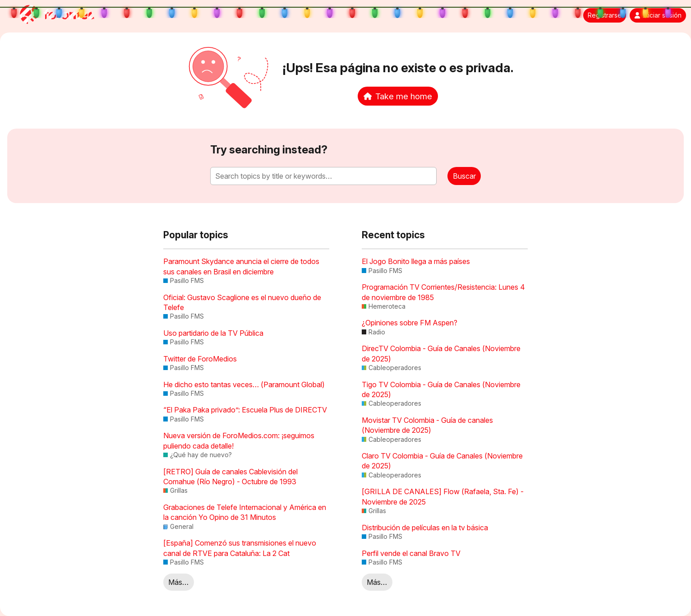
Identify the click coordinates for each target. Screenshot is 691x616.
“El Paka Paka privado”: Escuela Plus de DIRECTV (245, 410)
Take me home (398, 96)
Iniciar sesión (658, 15)
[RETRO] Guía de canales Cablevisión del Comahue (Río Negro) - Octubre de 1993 (230, 477)
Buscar (464, 176)
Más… (178, 582)
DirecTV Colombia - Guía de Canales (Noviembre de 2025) (441, 353)
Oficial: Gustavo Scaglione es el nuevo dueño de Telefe (242, 302)
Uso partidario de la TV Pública (213, 333)
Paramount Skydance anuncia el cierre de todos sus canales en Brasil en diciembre (241, 266)
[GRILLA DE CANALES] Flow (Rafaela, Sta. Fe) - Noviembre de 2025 (443, 496)
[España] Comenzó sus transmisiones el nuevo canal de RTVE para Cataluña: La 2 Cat (240, 548)
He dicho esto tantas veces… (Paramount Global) (244, 384)
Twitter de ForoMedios (200, 359)
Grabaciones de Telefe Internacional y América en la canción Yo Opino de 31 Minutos (245, 512)
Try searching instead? (269, 150)
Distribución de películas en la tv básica (425, 528)
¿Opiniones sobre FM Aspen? (410, 323)
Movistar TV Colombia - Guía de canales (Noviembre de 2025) (427, 425)
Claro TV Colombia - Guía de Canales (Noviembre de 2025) (442, 461)
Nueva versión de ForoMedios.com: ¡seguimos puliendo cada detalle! (239, 440)
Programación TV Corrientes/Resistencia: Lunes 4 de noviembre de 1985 (443, 292)
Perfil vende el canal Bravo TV (411, 553)
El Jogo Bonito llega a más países (416, 261)
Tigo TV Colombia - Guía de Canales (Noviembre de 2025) (441, 389)
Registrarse (605, 15)
